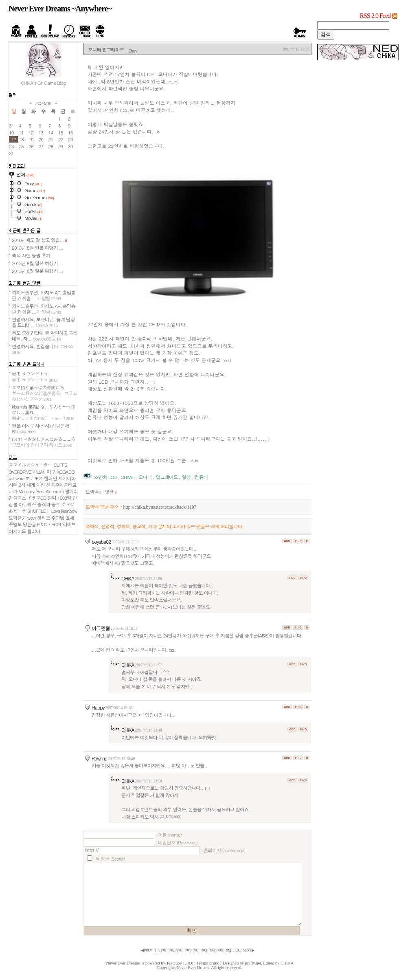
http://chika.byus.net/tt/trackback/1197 (160, 507)
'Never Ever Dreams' (123, 963)
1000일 (64, 498)
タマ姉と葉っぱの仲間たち (45, 393)
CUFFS (60, 465)
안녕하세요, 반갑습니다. (42, 349)
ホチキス (34, 478)
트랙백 (93, 492)
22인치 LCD (105, 477)
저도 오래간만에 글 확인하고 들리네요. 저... (45, 336)
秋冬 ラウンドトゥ (35, 376)
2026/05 (43, 103)
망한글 (29, 524)
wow (32, 518)
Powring (99, 758)
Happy (98, 707)
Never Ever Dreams (194, 968)
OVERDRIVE (20, 472)
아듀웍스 (27, 504)
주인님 (57, 518)
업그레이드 (167, 477)
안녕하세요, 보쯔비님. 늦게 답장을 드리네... (43, 322)
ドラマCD (37, 498)
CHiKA (128, 578)
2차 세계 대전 (32, 485)
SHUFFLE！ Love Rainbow (52, 511)
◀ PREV (147, 950)
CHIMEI (127, 477)
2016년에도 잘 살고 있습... (39, 240)
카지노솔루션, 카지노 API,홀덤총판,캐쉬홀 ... (44, 295)
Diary (133, 51)
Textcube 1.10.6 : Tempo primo (193, 963)
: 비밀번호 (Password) (176, 842)
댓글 (111, 492)
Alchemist (55, 491)
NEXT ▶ (248, 950)
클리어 (34, 531)
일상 (186, 477)
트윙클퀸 (17, 518)
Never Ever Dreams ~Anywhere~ (60, 9)
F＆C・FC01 (49, 524)
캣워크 (44, 518)
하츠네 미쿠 (44, 472)
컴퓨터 (201, 477)
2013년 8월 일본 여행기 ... (37, 248)
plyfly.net (253, 963)
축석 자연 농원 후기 (31, 255)
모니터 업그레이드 (106, 50)
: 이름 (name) (169, 835)
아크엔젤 (101, 628)
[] (155, 950)
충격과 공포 (48, 504)
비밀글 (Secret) (110, 859)
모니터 (145, 477)
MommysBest (31, 491)
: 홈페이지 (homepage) (223, 850)
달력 (52, 498)
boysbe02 (101, 542)
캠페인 (50, 478)
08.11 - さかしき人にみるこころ (44, 442)
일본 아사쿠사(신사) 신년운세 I (42, 428)
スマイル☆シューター (31, 465)
